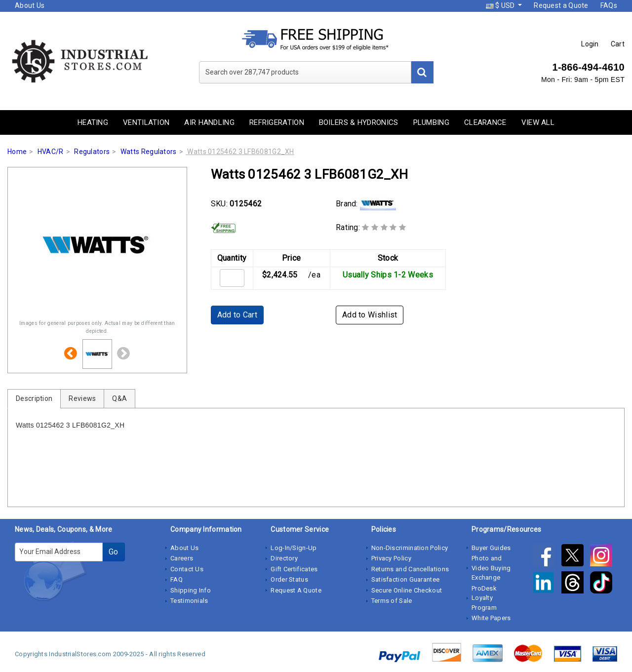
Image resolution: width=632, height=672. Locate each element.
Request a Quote (561, 5)
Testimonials (189, 601)
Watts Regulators (149, 152)
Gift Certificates (294, 569)
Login (590, 44)
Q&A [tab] (119, 398)
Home (17, 152)
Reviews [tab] (82, 398)
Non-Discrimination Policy (410, 548)
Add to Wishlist (370, 315)
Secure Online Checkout (407, 590)
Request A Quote (296, 590)
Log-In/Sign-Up (294, 548)
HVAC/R (51, 152)
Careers (182, 558)
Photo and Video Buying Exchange (491, 568)
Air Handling (209, 122)
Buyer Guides (491, 548)
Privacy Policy (391, 558)
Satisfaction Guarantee (406, 579)
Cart (618, 44)
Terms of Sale (392, 601)
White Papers (491, 618)
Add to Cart (237, 315)
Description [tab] (34, 398)
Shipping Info (191, 590)
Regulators (92, 152)
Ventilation (146, 122)
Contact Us (187, 569)
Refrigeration (277, 122)
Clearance (485, 122)
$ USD (501, 5)
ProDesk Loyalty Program (484, 598)
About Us (30, 5)
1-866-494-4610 (588, 67)
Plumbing (431, 122)
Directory (284, 558)
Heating (93, 122)
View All (538, 122)
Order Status (289, 579)
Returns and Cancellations (410, 569)
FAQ (177, 579)
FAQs (609, 5)
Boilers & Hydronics (359, 122)
